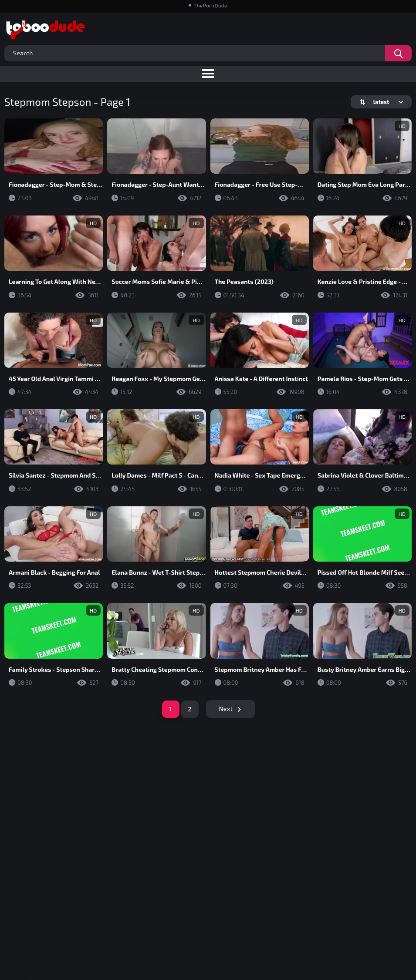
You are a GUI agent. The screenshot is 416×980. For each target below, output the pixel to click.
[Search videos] (398, 53)
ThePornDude (210, 5)
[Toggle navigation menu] (208, 74)
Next (226, 709)
